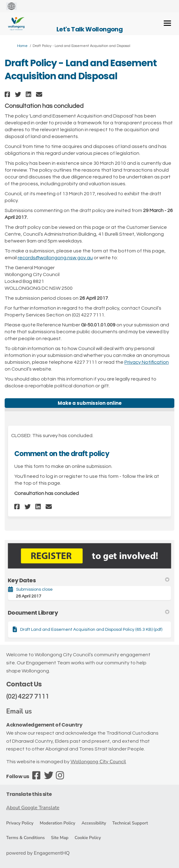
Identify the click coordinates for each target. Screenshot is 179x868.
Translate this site (29, 794)
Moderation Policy (58, 823)
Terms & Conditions (25, 838)
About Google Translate (33, 808)
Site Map (60, 838)
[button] (8, 94)
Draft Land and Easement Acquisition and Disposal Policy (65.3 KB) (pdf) (91, 630)
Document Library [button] (89, 613)
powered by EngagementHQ (38, 853)
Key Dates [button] (89, 580)
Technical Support (130, 823)
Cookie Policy (88, 838)
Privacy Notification (147, 362)
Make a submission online (90, 403)
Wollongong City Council (98, 762)
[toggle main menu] (167, 23)
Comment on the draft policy (62, 454)
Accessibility (94, 823)
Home (22, 46)
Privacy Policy (20, 823)
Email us (19, 711)
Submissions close (34, 589)
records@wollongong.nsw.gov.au (55, 258)
